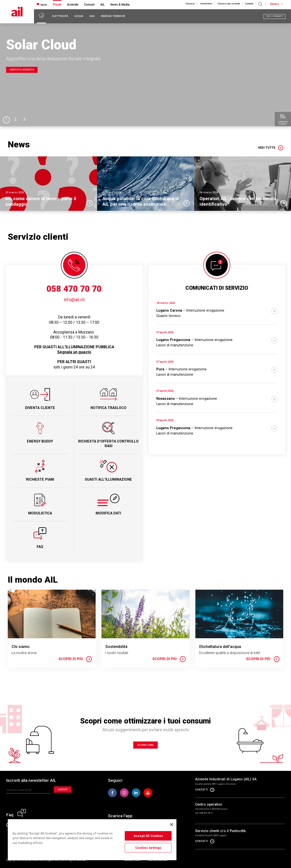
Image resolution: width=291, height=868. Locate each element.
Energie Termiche (113, 16)
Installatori (206, 4)
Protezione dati (158, 860)
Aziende (73, 5)
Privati (57, 5)
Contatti (249, 4)
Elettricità (60, 16)
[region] (92, 839)
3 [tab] (24, 120)
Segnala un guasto (74, 352)
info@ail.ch (74, 300)
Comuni (89, 5)
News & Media (120, 5)
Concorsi (190, 4)
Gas (92, 16)
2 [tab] (15, 120)
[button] (217, 310)
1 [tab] (6, 120)
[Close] (172, 825)
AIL (102, 5)
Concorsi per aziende (229, 4)
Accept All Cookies (148, 836)
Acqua (79, 16)
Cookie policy (133, 860)
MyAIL (42, 4)
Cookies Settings (148, 848)
